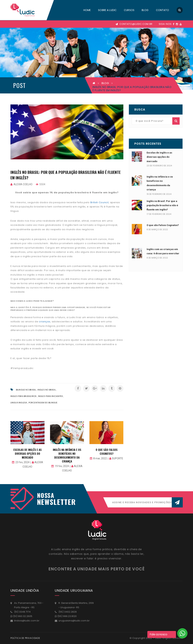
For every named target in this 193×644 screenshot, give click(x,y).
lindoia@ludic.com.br (27, 621)
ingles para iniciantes (51, 396)
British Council (100, 202)
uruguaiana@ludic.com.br (74, 621)
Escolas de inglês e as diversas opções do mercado (27, 453)
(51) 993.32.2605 (23, 616)
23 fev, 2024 (22, 462)
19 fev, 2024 (62, 466)
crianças (45, 322)
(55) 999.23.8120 (67, 616)
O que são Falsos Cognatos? (107, 452)
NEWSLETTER (54, 502)
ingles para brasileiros (24, 396)
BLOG (105, 83)
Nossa (46, 495)
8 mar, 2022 (100, 458)
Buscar (176, 121)
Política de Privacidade (25, 638)
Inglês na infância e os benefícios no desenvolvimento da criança (67, 455)
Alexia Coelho (23, 184)
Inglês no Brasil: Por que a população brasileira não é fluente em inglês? (162, 205)
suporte (117, 458)
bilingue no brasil (26, 390)
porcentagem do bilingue (43, 403)
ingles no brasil (47, 390)
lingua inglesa (19, 403)
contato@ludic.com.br (134, 24)
